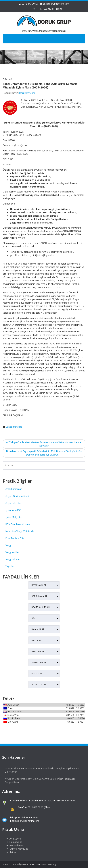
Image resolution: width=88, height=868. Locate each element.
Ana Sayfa (13, 839)
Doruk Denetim (27, 93)
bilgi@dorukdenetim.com (56, 4)
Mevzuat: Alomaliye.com (15, 864)
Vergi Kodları (13, 552)
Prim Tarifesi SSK (15, 538)
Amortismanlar (14, 489)
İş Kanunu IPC (13, 510)
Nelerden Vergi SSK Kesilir (20, 531)
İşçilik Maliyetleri (14, 517)
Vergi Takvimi (13, 559)
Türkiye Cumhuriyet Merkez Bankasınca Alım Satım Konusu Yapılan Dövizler (44, 444)
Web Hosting (49, 864)
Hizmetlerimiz (14, 845)
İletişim (11, 852)
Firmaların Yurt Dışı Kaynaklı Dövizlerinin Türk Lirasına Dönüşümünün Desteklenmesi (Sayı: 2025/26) (44, 453)
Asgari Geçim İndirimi (17, 496)
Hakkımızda (13, 842)
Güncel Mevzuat (14, 427)
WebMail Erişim (51, 9)
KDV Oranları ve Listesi (18, 524)
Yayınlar (10, 566)
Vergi (8, 545)
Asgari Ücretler (14, 503)
